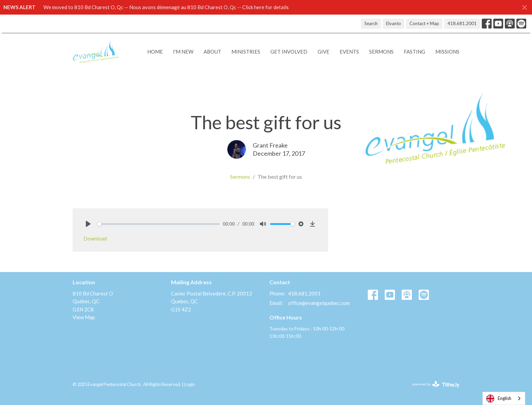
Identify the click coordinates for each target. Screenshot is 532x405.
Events (349, 52)
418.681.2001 (462, 23)
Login (189, 384)
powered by (436, 384)
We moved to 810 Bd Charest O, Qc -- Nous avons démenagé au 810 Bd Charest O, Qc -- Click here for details (166, 7)
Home (155, 52)
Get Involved (289, 52)
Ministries (246, 52)
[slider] (158, 224)
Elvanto (394, 23)
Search (371, 23)
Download (95, 238)
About (212, 52)
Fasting (414, 52)
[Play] (88, 224)
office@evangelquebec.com (319, 303)
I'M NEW (183, 52)
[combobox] (504, 398)
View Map (84, 317)
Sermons (381, 52)
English (499, 399)
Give (324, 52)
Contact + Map (424, 23)
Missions (447, 52)
